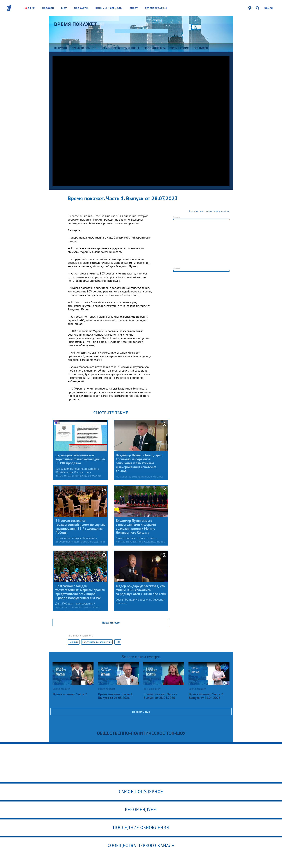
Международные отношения (97, 642)
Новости (48, 8)
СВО (118, 642)
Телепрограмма (156, 8)
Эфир (31, 8)
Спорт (134, 8)
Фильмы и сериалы (109, 8)
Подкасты (81, 8)
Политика (74, 642)
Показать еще (111, 622)
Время (76, 24)
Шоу (64, 8)
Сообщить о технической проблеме (209, 211)
